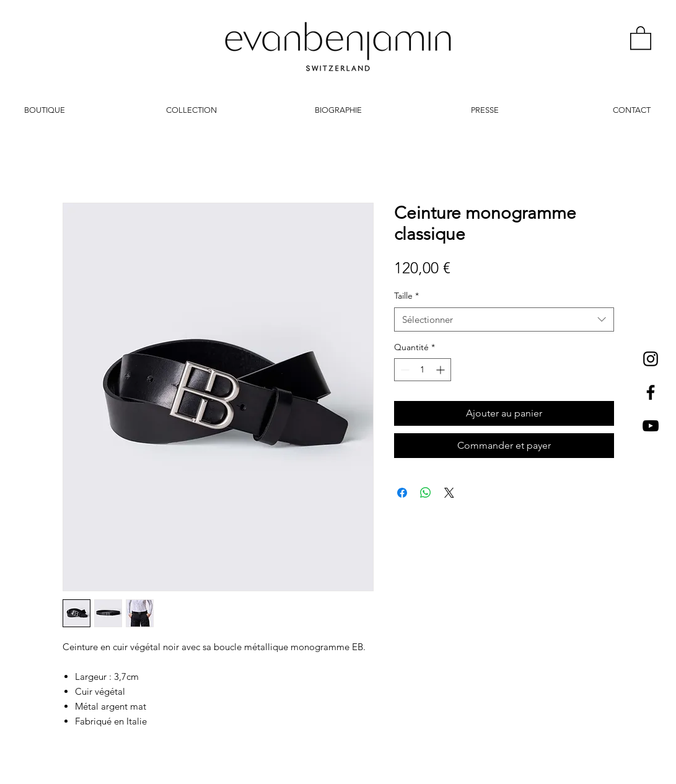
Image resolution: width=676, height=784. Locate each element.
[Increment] (441, 370)
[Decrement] (404, 370)
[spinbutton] (423, 370)
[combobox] (504, 319)
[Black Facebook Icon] (651, 392)
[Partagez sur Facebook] (402, 493)
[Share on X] (449, 493)
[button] (641, 37)
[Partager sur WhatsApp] (426, 493)
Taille (406, 296)
